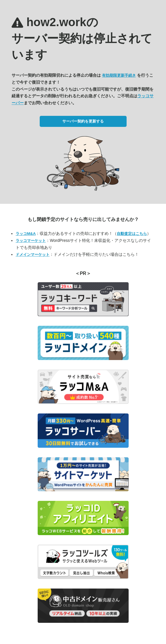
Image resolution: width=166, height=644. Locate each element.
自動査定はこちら (132, 234)
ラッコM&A (26, 234)
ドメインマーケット (33, 254)
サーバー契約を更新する (83, 121)
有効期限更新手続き (119, 75)
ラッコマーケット (31, 241)
